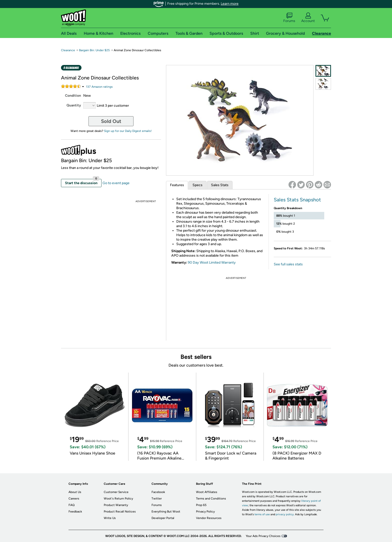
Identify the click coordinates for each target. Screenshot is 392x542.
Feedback (75, 512)
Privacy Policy (205, 512)
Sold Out (111, 121)
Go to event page (116, 183)
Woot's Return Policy (118, 499)
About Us (75, 492)
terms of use (262, 514)
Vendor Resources (209, 518)
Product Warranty (116, 505)
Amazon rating (99, 87)
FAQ (71, 505)
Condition (73, 96)
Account (308, 18)
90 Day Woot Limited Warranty (212, 263)
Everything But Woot (166, 512)
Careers (74, 499)
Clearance (68, 50)
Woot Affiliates (207, 492)
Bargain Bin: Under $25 (94, 50)
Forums (289, 18)
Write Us (110, 518)
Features (177, 185)
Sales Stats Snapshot (297, 200)
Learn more (230, 4)
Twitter (157, 499)
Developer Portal (163, 518)
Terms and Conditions (211, 499)
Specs (197, 185)
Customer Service (116, 492)
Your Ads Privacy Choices (263, 536)
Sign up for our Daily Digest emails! (128, 131)
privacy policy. (285, 514)
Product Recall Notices (120, 512)
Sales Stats (220, 185)
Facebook (158, 492)
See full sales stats (288, 264)
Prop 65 (201, 505)
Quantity (74, 105)
